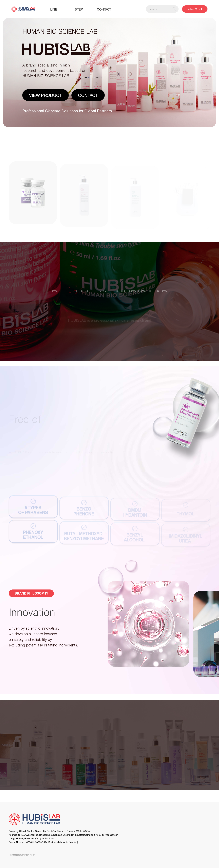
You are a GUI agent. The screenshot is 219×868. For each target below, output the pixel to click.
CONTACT (88, 95)
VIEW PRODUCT (45, 95)
